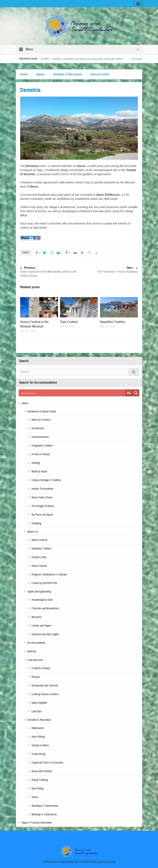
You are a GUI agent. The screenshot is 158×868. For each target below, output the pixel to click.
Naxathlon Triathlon (113, 322)
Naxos (41, 74)
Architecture (38, 428)
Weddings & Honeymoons (45, 806)
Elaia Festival (69, 322)
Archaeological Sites (42, 600)
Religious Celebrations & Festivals (49, 575)
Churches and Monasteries (45, 609)
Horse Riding (38, 737)
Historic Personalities (43, 489)
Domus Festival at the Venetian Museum (34, 324)
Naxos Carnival (39, 540)
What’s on (33, 532)
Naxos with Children (42, 771)
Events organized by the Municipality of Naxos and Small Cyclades (50, 272)
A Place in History (41, 454)
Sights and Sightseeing (39, 592)
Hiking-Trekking (40, 780)
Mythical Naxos (39, 472)
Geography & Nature (42, 446)
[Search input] (72, 393)
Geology (36, 463)
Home (24, 74)
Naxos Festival (39, 566)
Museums (37, 617)
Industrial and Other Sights (45, 634)
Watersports (38, 728)
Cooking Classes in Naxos (45, 694)
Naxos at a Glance (41, 420)
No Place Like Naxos (42, 515)
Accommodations (36, 643)
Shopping (36, 523)
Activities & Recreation (68, 74)
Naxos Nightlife (39, 703)
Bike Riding (37, 789)
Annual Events (100, 74)
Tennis (35, 797)
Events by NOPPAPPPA (44, 583)
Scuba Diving (38, 754)
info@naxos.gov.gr (106, 862)
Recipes (36, 677)
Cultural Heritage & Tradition (46, 480)
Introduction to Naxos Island (42, 412)
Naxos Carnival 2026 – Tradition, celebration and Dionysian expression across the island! (81, 59)
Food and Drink (35, 660)
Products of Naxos (41, 668)
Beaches (32, 652)
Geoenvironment (40, 437)
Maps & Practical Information (37, 823)
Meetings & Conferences (44, 815)
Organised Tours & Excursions (47, 763)
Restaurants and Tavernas (45, 686)
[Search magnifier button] (136, 393)
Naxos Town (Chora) (42, 498)
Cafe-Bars (37, 712)
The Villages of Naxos (43, 506)
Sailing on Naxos (40, 745)
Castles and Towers (42, 626)
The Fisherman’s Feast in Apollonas (109, 270)
